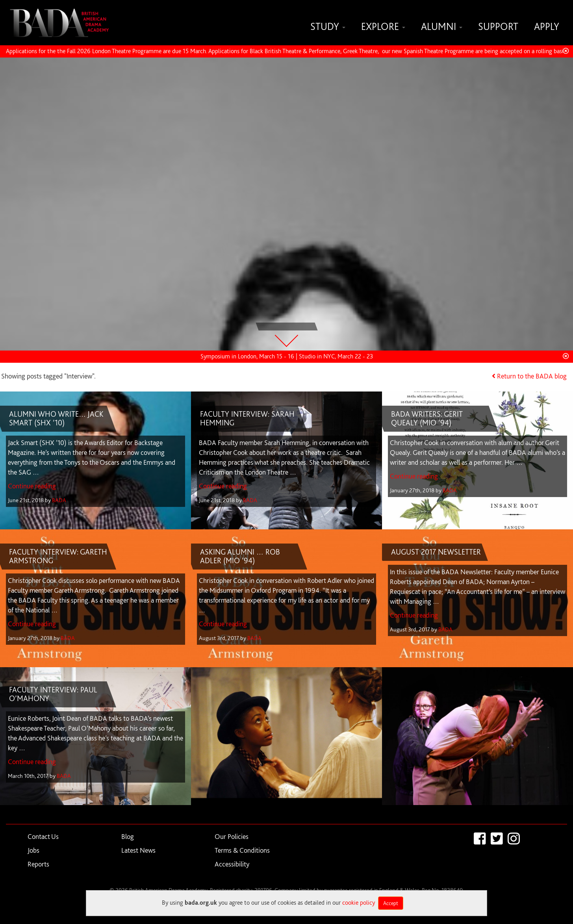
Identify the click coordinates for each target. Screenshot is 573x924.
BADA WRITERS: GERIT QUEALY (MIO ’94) (427, 418)
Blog (128, 836)
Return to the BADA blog (532, 376)
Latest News (138, 850)
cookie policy (359, 903)
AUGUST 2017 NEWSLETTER (436, 552)
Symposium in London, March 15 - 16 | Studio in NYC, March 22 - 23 (287, 356)
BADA (59, 500)
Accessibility (232, 864)
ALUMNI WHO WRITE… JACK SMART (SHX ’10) (56, 418)
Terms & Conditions (242, 850)
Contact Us (43, 836)
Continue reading (32, 486)
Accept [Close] (391, 903)
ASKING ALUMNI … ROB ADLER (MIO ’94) (240, 556)
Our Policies (232, 836)
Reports (38, 864)
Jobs (33, 850)
